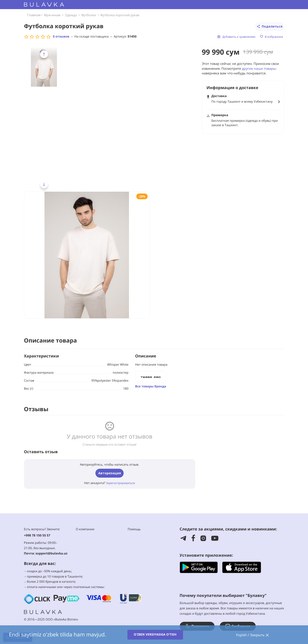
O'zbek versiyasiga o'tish (155, 635)
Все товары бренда (151, 386)
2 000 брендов (47, 582)
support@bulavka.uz (51, 553)
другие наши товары (259, 69)
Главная (34, 15)
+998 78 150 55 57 (37, 535)
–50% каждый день (57, 571)
